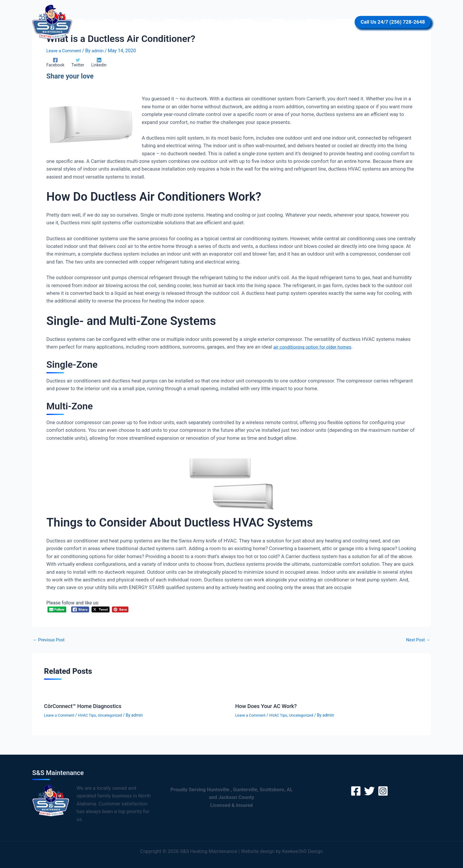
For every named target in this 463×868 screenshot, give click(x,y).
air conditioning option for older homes (316, 347)
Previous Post (50, 640)
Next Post (417, 640)
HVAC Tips (91, 715)
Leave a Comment (65, 51)
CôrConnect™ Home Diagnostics (87, 706)
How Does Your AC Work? (269, 706)
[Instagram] (383, 791)
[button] (226, 20)
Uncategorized (116, 715)
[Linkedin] (93, 62)
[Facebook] (55, 62)
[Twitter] (75, 62)
